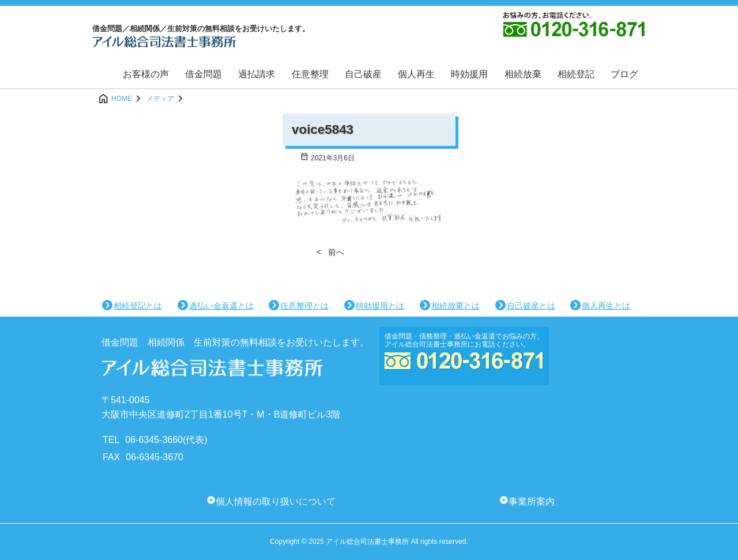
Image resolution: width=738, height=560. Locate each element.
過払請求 (257, 74)
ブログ (624, 74)
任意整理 (310, 74)
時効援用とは (380, 306)
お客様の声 (146, 74)
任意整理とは (304, 306)
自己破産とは (531, 306)
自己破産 (363, 74)
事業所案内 (532, 501)
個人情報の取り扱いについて (276, 501)
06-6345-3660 (154, 440)
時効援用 (469, 74)
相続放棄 (523, 74)
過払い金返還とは (221, 306)
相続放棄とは (455, 306)
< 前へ (330, 252)
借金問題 (204, 74)
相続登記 (576, 74)
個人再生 (416, 74)
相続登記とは (138, 306)
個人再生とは (606, 306)
